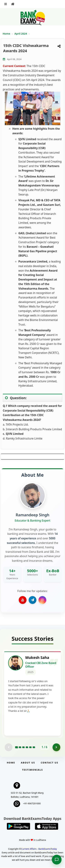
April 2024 (21, 34)
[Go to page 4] (27, 748)
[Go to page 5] (30, 748)
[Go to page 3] (23, 748)
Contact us (49, 763)
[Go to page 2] (20, 748)
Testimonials (32, 770)
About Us (28, 763)
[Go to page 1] (17, 748)
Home (6, 34)
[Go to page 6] (34, 748)
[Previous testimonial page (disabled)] (9, 748)
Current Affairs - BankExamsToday (39, 849)
